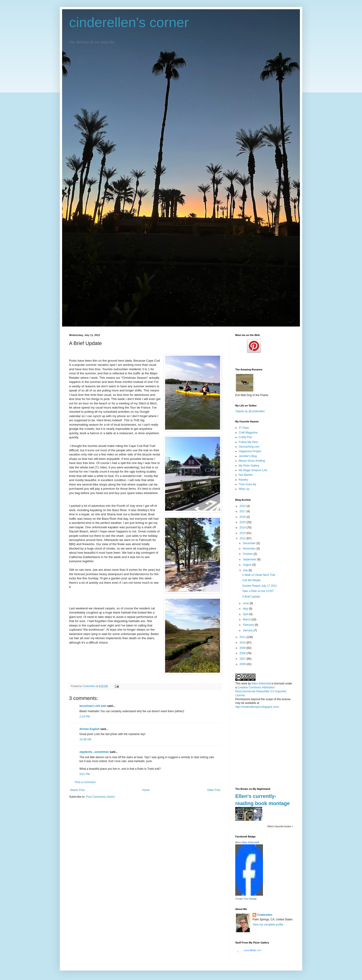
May (246, 609)
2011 (243, 637)
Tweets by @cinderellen (250, 411)
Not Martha (246, 475)
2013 (243, 533)
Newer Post (77, 790)
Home (146, 790)
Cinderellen (265, 915)
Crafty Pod (245, 437)
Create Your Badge (246, 899)
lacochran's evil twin (93, 706)
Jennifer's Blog (248, 456)
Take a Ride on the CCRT (258, 591)
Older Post (214, 790)
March (247, 620)
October (248, 554)
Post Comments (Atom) (100, 797)
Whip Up (244, 489)
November (250, 549)
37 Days (244, 428)
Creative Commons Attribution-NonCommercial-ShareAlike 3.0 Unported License (261, 691)
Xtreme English (89, 729)
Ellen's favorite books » (280, 826)
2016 (243, 517)
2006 (243, 664)
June (246, 603)
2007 (243, 659)
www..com (253, 950)
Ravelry (243, 480)
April (246, 614)
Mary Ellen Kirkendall (247, 842)
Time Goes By (247, 484)
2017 (243, 511)
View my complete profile (268, 925)
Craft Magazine (248, 433)
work (244, 684)
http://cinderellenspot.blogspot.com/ (257, 707)
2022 (243, 506)
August (248, 565)
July (246, 570)
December (250, 543)
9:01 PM (85, 774)
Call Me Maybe (251, 580)
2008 (243, 653)
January (248, 630)
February (249, 625)
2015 (243, 522)
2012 (243, 538)
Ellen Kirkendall (261, 684)
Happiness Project (250, 451)
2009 (243, 648)
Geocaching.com (249, 447)
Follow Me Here (248, 442)
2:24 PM (85, 717)
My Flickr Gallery (249, 466)
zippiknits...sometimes (94, 752)
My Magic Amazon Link (253, 470)
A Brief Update (251, 597)
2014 (243, 528)
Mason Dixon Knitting (252, 461)
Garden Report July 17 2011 (260, 586)
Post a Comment (85, 782)
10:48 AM (85, 739)
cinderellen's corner (129, 22)
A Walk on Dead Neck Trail (259, 575)
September (250, 559)
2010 (243, 643)
